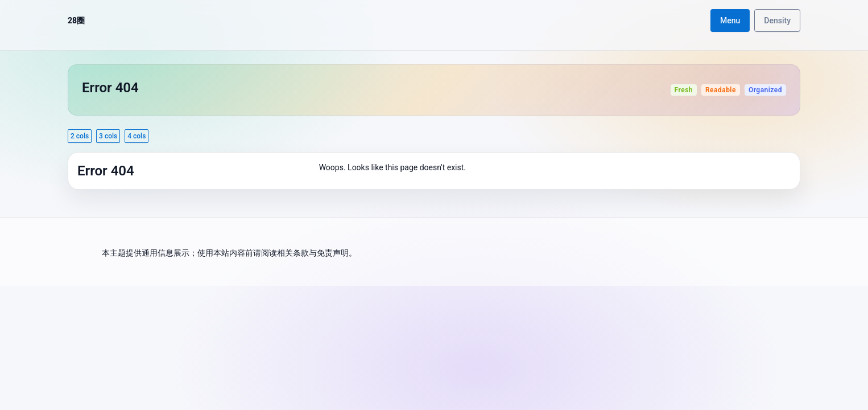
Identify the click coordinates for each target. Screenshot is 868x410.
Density (777, 20)
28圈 (76, 20)
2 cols (80, 136)
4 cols (137, 136)
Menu (730, 20)
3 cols (108, 136)
